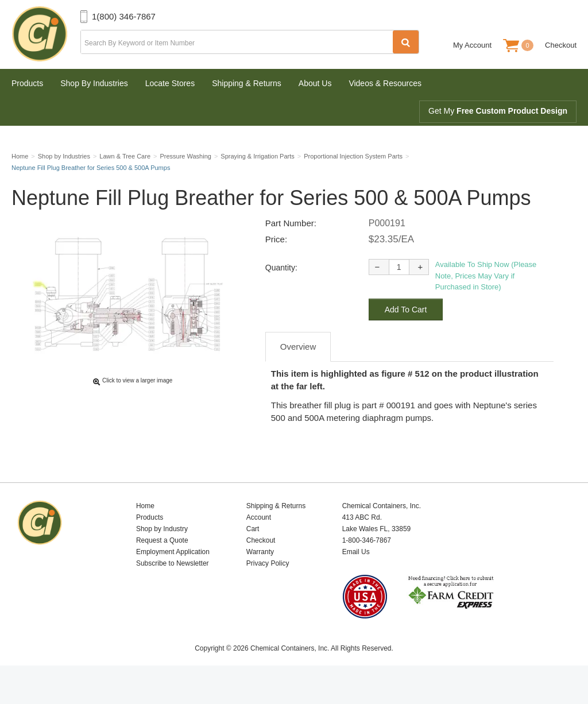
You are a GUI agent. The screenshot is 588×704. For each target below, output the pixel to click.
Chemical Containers (46, 34)
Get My (498, 111)
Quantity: (281, 295)
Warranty (260, 579)
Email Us (356, 579)
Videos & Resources (385, 83)
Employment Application (173, 579)
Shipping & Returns (247, 83)
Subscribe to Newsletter (173, 590)
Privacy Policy (268, 590)
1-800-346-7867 (367, 567)
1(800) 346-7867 (124, 16)
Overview (298, 374)
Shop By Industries (94, 83)
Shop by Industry (162, 556)
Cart (253, 556)
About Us (315, 83)
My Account (472, 45)
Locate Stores (170, 83)
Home (145, 533)
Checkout (561, 45)
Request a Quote (162, 567)
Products (27, 83)
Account (259, 544)
